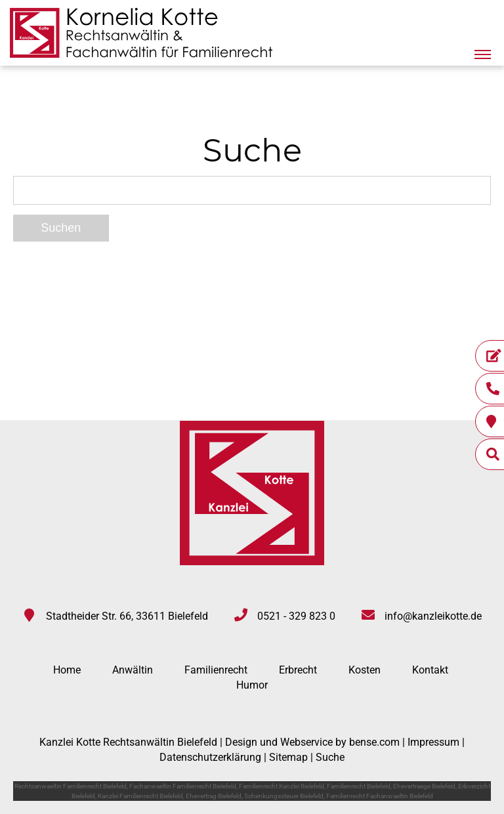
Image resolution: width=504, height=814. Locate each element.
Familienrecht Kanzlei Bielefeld (282, 786)
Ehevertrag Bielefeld (214, 796)
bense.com (374, 742)
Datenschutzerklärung (210, 757)
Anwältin (133, 670)
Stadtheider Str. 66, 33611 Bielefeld (127, 616)
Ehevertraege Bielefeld (424, 786)
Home (67, 670)
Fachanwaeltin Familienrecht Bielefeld (183, 786)
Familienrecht (216, 670)
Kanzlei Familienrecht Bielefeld (140, 796)
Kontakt (430, 670)
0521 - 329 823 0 (296, 616)
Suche (330, 757)
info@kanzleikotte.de (433, 616)
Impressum (433, 742)
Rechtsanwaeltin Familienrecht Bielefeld (71, 786)
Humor (252, 685)
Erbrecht (298, 670)
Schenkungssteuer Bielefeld (284, 796)
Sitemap (288, 757)
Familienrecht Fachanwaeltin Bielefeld (380, 796)
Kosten (365, 670)
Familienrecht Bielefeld (359, 786)
